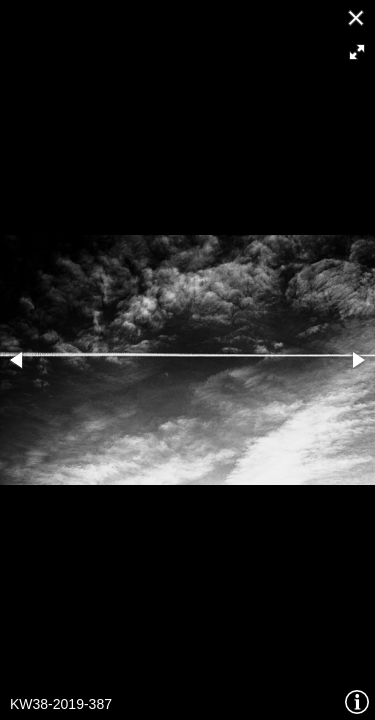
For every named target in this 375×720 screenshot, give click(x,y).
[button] (357, 52)
